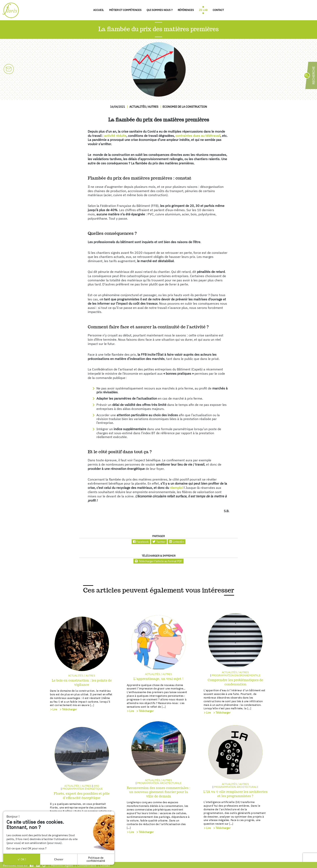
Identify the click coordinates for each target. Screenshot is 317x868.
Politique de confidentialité (96, 859)
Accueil (99, 10)
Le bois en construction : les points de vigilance (82, 683)
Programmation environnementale (236, 675)
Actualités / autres (144, 107)
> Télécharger (68, 709)
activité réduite (115, 136)
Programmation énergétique (82, 789)
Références (186, 10)
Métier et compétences (125, 10)
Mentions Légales (62, 865)
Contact (218, 10)
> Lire (54, 709)
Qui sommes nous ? (160, 10)
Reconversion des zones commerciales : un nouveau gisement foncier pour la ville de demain (158, 792)
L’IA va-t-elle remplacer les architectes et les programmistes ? (235, 794)
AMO (96, 786)
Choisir (59, 859)
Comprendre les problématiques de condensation (235, 682)
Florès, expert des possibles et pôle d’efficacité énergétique (82, 796)
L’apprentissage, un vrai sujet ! (158, 679)
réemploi (176, 488)
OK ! (22, 859)
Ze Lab (203, 10)
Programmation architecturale (159, 783)
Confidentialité (87, 865)
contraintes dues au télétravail (198, 136)
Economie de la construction (185, 107)
